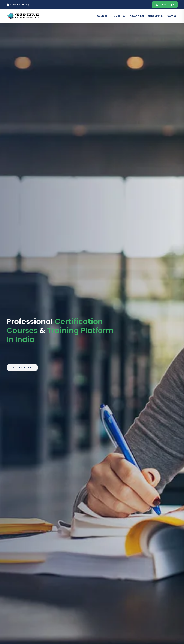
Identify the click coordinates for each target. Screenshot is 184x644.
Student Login (165, 5)
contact (172, 16)
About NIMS (137, 16)
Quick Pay (119, 16)
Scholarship (156, 16)
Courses (102, 16)
